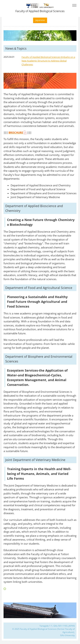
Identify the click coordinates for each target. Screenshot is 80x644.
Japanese (40, 20)
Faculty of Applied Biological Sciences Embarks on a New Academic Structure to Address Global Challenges (48, 61)
